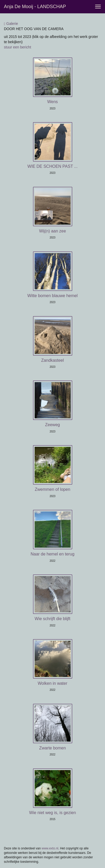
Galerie (11, 24)
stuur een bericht (17, 47)
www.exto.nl (50, 848)
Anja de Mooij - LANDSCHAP (35, 7)
